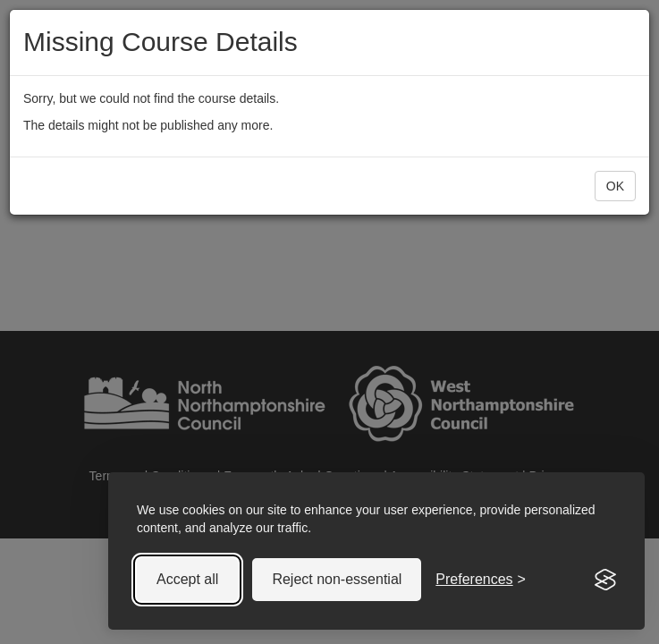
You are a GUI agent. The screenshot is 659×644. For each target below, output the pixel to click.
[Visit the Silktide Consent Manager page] (605, 580)
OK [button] (615, 186)
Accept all (187, 579)
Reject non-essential (337, 579)
